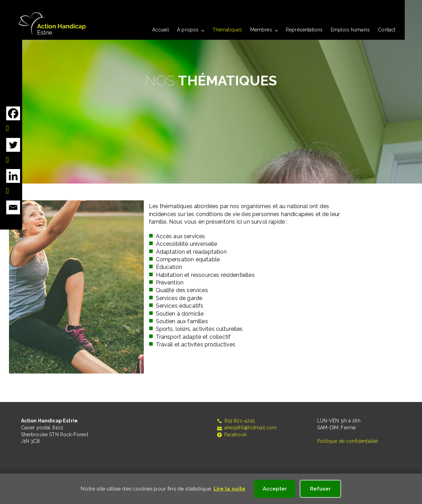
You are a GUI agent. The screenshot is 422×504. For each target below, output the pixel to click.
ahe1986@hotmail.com (247, 428)
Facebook (232, 435)
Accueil (161, 30)
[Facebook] (13, 119)
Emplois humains (350, 30)
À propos (188, 30)
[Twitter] (13, 151)
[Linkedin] (13, 182)
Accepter (275, 489)
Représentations (304, 30)
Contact (387, 30)
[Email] (13, 207)
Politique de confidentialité (348, 441)
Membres (261, 30)
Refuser (320, 489)
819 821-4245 (236, 421)
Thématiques (227, 30)
